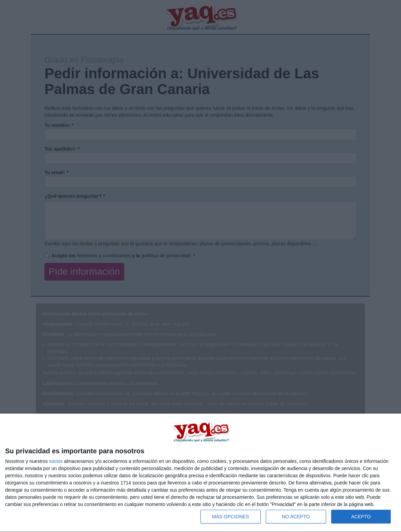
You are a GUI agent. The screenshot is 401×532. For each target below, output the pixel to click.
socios (56, 461)
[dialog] (200, 473)
